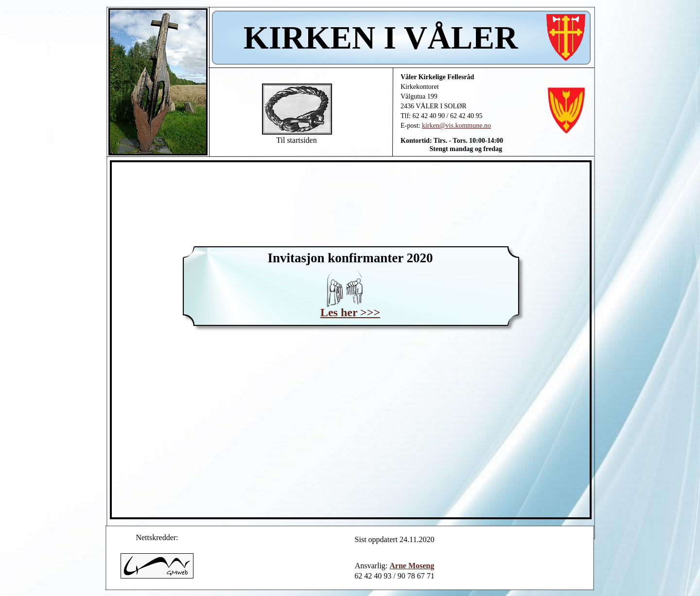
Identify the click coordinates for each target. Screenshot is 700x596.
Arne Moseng (412, 566)
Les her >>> (350, 312)
